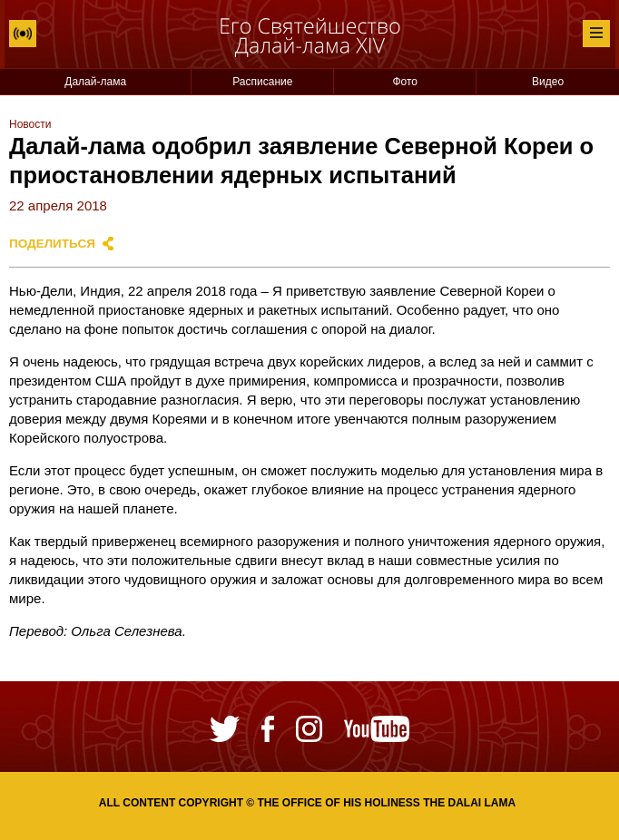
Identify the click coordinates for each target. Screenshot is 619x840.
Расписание (262, 82)
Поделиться (52, 244)
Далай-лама (95, 82)
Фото (405, 82)
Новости (30, 124)
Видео (548, 82)
